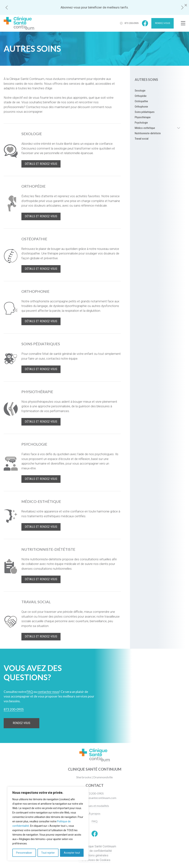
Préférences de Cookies (94, 860)
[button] (7, 7)
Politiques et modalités (95, 806)
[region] (48, 824)
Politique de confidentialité (94, 851)
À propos (95, 813)
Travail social (142, 139)
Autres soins (146, 80)
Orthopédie (141, 96)
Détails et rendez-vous (41, 164)
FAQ (94, 821)
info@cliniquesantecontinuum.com (94, 798)
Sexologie (140, 91)
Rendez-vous (163, 23)
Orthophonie (141, 107)
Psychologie (141, 123)
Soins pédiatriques (145, 112)
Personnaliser (24, 853)
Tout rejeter (48, 853)
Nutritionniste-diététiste (148, 133)
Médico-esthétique (145, 128)
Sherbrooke (84, 777)
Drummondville (103, 777)
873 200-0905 (132, 23)
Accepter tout (72, 853)
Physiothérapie (143, 117)
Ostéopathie (141, 101)
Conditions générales (95, 855)
